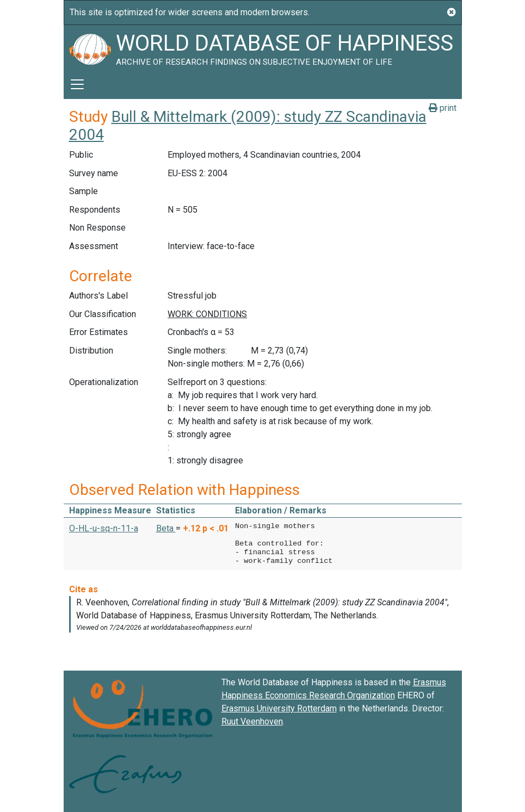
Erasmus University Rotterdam (279, 708)
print (443, 108)
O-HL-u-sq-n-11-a (104, 528)
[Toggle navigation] (77, 84)
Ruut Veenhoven (252, 721)
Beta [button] (166, 528)
